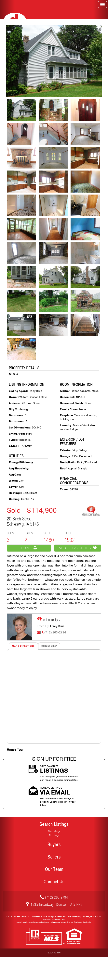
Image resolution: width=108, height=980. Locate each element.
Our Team (54, 869)
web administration (83, 922)
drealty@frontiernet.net (54, 920)
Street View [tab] (49, 646)
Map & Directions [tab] (23, 646)
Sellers (54, 857)
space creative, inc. (63, 922)
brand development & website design (33, 922)
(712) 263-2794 (55, 632)
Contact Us (54, 882)
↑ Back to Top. (54, 953)
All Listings (54, 835)
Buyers (54, 845)
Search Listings (54, 824)
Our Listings (54, 831)
